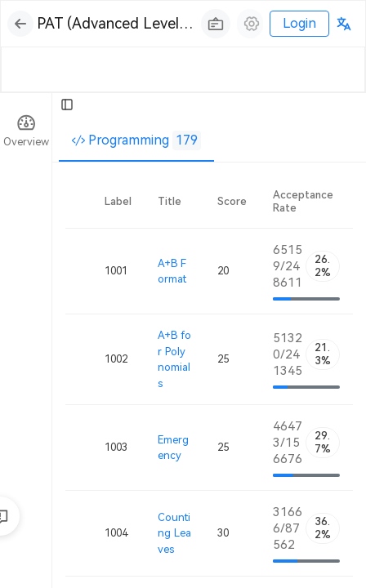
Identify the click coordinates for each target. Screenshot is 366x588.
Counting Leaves (174, 533)
